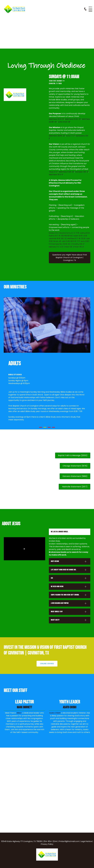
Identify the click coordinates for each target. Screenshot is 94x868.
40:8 (85, 236)
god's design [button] (55, 561)
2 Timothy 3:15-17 (78, 244)
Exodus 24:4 (54, 233)
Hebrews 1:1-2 (54, 247)
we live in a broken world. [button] (60, 532)
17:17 (79, 241)
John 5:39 (66, 241)
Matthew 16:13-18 (56, 119)
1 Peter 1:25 (68, 247)
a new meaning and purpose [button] (60, 603)
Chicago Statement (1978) (75, 466)
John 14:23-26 (64, 122)
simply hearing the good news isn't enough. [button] (65, 595)
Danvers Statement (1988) (75, 476)
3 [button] (49, 427)
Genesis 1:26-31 (82, 172)
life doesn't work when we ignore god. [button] (64, 570)
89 (66, 236)
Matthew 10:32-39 (73, 119)
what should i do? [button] (57, 612)
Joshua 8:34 (85, 233)
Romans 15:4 (57, 244)
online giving (47, 664)
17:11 (50, 244)
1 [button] (41, 427)
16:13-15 (73, 241)
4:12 (62, 247)
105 (68, 236)
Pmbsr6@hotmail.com (69, 841)
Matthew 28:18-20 (57, 136)
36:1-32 (64, 238)
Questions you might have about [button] (70, 258)
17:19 (77, 233)
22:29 (83, 238)
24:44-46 (57, 241)
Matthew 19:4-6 (56, 175)
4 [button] (53, 427)
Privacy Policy (47, 844)
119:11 (63, 236)
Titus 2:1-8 (53, 172)
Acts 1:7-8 (70, 136)
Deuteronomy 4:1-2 (67, 233)
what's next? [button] (55, 620)
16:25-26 (67, 244)
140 (71, 236)
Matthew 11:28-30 (66, 172)
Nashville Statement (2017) (75, 487)
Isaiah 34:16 (78, 236)
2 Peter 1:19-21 (78, 247)
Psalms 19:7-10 (55, 236)
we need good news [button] (57, 587)
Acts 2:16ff (85, 241)
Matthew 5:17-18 (74, 238)
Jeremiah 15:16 (55, 238)
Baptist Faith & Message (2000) (73, 455)
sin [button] (52, 578)
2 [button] (45, 427)
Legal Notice (86, 841)
